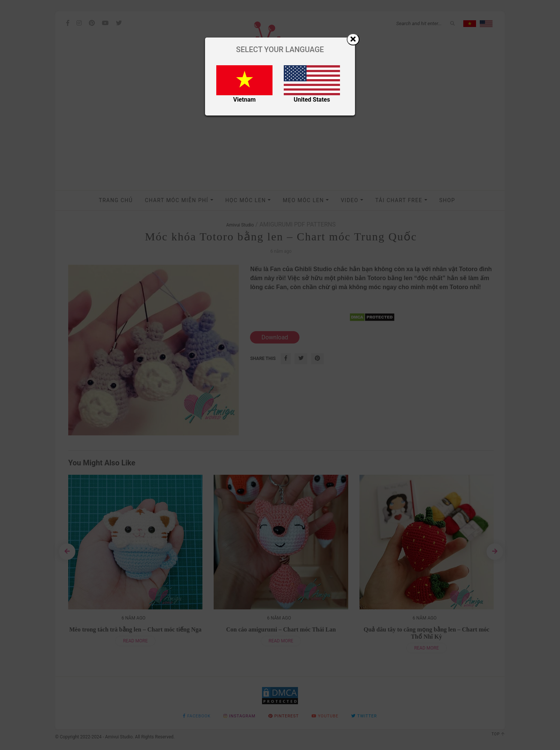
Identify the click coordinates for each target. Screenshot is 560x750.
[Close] (353, 39)
